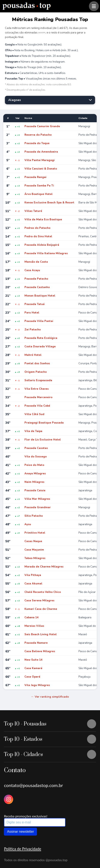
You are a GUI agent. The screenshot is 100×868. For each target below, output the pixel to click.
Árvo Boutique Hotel (39, 194)
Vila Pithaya (33, 575)
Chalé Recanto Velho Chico (43, 592)
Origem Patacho (36, 372)
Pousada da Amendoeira (41, 152)
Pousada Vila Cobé (37, 406)
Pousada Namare (36, 643)
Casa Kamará (33, 668)
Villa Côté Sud (34, 414)
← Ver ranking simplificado (50, 697)
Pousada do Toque (37, 143)
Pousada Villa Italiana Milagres (46, 253)
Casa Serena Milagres (39, 601)
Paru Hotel (32, 313)
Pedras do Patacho (37, 228)
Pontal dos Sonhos (37, 363)
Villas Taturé (33, 211)
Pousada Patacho (36, 279)
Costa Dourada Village (40, 347)
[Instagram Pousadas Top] (9, 799)
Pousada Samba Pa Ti (39, 186)
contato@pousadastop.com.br (33, 785)
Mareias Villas (34, 626)
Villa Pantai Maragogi (40, 160)
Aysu (28, 524)
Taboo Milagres (35, 558)
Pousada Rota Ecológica (41, 338)
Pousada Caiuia (35, 490)
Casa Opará (32, 677)
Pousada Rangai (35, 177)
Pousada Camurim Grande (42, 126)
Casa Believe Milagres (40, 651)
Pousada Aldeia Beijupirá (42, 245)
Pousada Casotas (36, 448)
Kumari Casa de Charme (41, 609)
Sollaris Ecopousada (38, 380)
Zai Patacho (33, 330)
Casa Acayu (32, 270)
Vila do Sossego (36, 457)
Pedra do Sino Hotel (38, 236)
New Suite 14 (33, 660)
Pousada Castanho (37, 287)
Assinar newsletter (20, 832)
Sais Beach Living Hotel (41, 634)
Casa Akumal (33, 584)
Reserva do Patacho (38, 135)
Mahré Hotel (33, 355)
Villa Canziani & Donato (41, 169)
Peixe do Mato (34, 465)
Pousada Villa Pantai (39, 321)
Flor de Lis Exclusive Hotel (43, 440)
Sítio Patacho (34, 516)
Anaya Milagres (35, 474)
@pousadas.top (57, 860)
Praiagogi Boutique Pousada (44, 423)
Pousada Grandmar (38, 507)
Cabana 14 (32, 617)
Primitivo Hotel (35, 533)
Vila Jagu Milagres (37, 685)
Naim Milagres (34, 482)
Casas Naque (33, 541)
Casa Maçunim (34, 550)
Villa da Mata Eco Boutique (43, 220)
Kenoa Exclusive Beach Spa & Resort (49, 203)
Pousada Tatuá (34, 304)
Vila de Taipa (33, 431)
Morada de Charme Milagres (44, 567)
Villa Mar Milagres (37, 499)
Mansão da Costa (36, 262)
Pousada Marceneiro (38, 397)
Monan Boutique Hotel (40, 296)
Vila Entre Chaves (37, 389)
